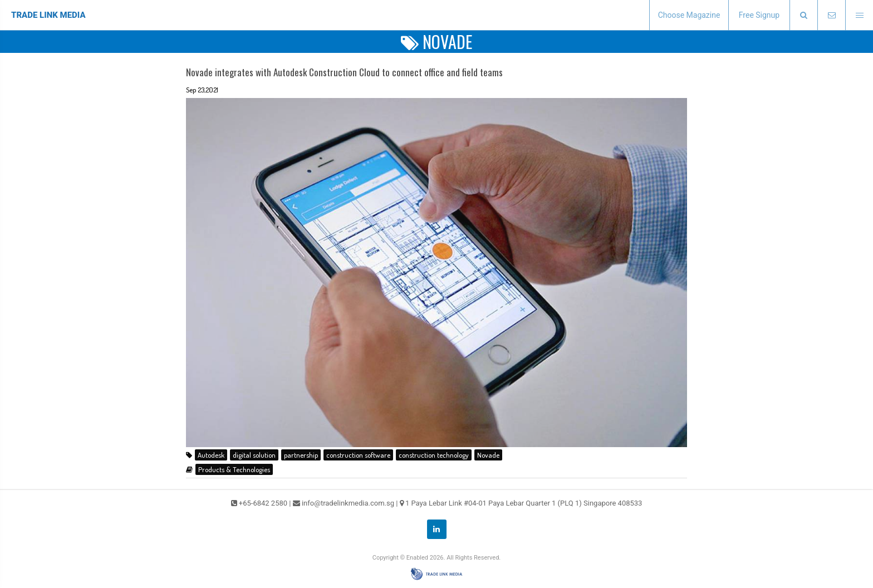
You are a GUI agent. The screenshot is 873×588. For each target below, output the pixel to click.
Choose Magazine (689, 15)
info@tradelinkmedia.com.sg (348, 503)
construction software (358, 455)
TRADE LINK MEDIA (48, 15)
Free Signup (759, 15)
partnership (301, 455)
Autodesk (211, 455)
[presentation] (803, 15)
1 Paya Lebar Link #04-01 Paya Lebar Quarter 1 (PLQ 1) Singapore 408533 (524, 503)
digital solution (254, 455)
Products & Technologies (234, 469)
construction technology (434, 455)
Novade (488, 455)
